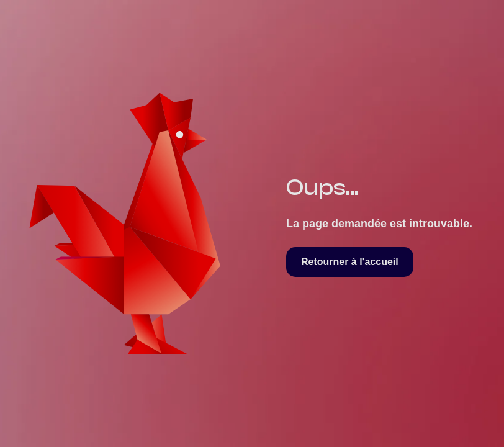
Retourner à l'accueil (350, 262)
